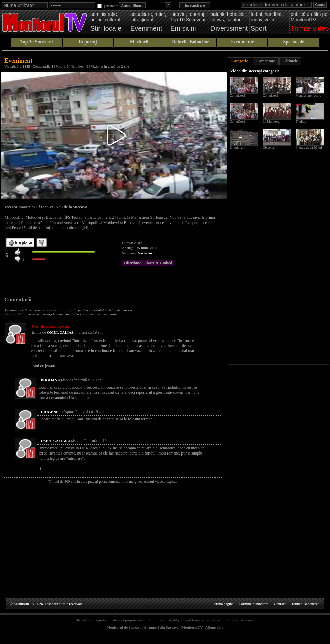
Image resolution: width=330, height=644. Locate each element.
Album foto (214, 627)
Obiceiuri (269, 148)
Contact (280, 604)
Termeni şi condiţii (305, 604)
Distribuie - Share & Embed (148, 263)
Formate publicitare (254, 604)
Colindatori (237, 96)
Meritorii (139, 42)
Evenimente (242, 42)
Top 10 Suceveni (37, 42)
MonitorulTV (192, 627)
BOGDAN (49, 380)
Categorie (240, 61)
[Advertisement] (114, 282)
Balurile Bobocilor (191, 42)
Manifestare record (308, 96)
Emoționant (238, 148)
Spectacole (293, 42)
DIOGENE (49, 412)
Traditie (301, 122)
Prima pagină (224, 604)
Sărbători (146, 253)
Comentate (266, 61)
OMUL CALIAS (60, 332)
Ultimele (290, 61)
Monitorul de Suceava (124, 627)
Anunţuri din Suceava (161, 627)
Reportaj (88, 42)
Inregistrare (195, 5)
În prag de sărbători (309, 148)
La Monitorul (272, 122)
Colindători (237, 122)
